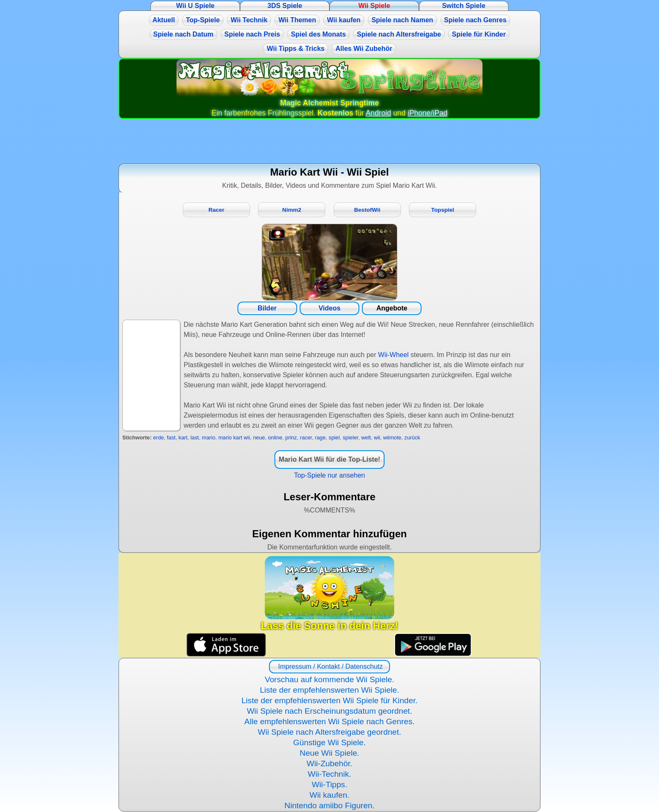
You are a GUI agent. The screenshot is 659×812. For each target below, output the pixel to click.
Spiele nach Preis (252, 34)
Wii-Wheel (394, 355)
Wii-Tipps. (330, 784)
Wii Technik (249, 20)
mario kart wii (234, 438)
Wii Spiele (374, 6)
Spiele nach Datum (183, 34)
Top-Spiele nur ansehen (329, 475)
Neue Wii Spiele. (329, 753)
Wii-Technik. (329, 774)
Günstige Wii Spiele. (330, 742)
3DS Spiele (285, 6)
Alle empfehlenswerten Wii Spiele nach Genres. (329, 721)
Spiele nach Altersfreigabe (399, 34)
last (195, 438)
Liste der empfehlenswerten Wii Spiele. (329, 690)
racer (306, 438)
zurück (412, 438)
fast (171, 438)
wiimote (392, 438)
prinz (291, 438)
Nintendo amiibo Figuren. (329, 805)
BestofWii (367, 210)
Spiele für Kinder (479, 34)
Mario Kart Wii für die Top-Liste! (329, 459)
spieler (350, 438)
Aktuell (164, 20)
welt (366, 438)
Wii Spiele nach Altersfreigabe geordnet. (329, 732)
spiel (334, 438)
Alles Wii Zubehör (364, 49)
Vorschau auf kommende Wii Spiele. (329, 679)
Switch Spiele (464, 6)
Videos (329, 308)
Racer (216, 210)
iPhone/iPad (428, 113)
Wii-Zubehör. (330, 763)
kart (183, 438)
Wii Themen (297, 20)
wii (377, 438)
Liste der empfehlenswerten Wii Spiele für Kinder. (329, 700)
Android (378, 113)
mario (208, 438)
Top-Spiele (203, 20)
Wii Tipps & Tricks (296, 49)
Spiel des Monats (318, 34)
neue (259, 438)
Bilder (267, 308)
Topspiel (443, 210)
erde (158, 438)
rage (320, 438)
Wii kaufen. (330, 795)
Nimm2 (292, 210)
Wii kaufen (344, 20)
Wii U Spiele (195, 6)
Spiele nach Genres (476, 20)
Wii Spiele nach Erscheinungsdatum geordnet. (329, 711)
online (275, 438)
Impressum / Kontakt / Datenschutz (329, 666)
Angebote (392, 308)
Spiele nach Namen (402, 20)
